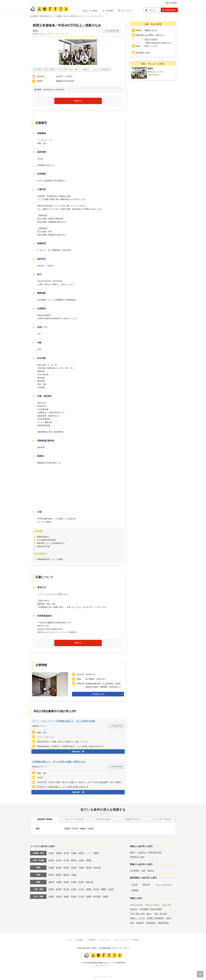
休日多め (134, 909)
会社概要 (79, 939)
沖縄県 (105, 896)
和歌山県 (90, 882)
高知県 (91, 828)
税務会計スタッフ (39, 726)
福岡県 (51, 896)
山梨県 (81, 860)
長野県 (89, 860)
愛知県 (66, 874)
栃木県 (59, 867)
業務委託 (135, 890)
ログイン (152, 10)
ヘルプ (70, 939)
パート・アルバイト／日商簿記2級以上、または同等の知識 (63, 721)
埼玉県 (74, 867)
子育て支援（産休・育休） (141, 913)
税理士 (101, 16)
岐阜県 (51, 874)
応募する (78, 101)
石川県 (66, 860)
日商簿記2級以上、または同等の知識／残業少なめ (59, 762)
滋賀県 (51, 882)
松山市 (66, 16)
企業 (143, 870)
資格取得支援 (163, 922)
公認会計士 (142, 852)
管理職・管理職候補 (155, 918)
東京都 (89, 867)
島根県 (59, 889)
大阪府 (66, 882)
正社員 (134, 884)
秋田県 (81, 853)
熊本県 (74, 896)
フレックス (167, 904)
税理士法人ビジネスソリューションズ (83, 16)
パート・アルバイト (164, 884)
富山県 (59, 860)
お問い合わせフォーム (103, 965)
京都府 (59, 882)
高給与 (169, 918)
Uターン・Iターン (153, 904)
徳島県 (67, 828)
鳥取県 (51, 889)
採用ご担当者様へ (172, 3)
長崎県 (66, 896)
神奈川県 (97, 867)
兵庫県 (74, 882)
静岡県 (59, 874)
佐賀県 (59, 896)
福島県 (96, 853)
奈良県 (81, 882)
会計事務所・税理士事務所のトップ (43, 16)
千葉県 (81, 867)
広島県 (74, 889)
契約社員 (146, 884)
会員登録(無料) (170, 10)
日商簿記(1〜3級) (137, 856)
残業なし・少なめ (137, 918)
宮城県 (74, 853)
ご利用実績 (91, 939)
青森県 (59, 853)
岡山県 (66, 889)
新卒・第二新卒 (161, 913)
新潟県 (51, 860)
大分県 (81, 896)
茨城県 (51, 867)
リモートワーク (137, 904)
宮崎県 (89, 896)
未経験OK (140, 922)
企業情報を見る (98, 694)
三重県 (74, 874)
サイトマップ (104, 939)
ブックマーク (127, 11)
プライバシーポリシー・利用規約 (126, 939)
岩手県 (66, 853)
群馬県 (66, 867)
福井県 (74, 860)
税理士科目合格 (155, 852)
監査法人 (151, 870)
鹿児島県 (97, 896)
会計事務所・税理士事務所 (151, 909)
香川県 (75, 828)
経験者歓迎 (151, 922)
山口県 (81, 889)
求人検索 (109, 11)
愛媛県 (59, 16)
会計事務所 (135, 870)
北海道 (51, 853)
